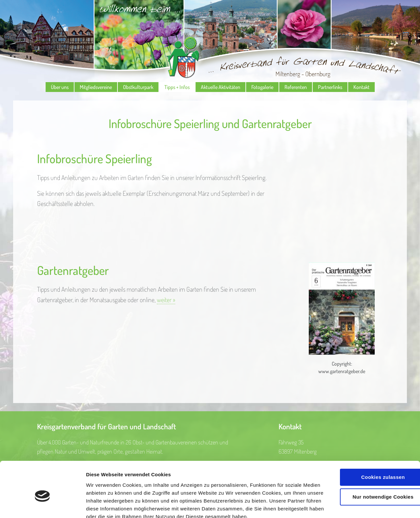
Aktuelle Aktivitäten (220, 87)
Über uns (60, 87)
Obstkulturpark (138, 87)
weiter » (166, 300)
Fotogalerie (262, 87)
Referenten (296, 87)
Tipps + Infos (177, 87)
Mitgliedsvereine (96, 87)
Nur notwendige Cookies (365, 459)
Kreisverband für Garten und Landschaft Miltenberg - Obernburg (210, 41)
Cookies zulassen (365, 440)
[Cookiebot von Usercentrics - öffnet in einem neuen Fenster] (42, 505)
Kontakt (361, 87)
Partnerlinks (330, 87)
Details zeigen (103, 505)
